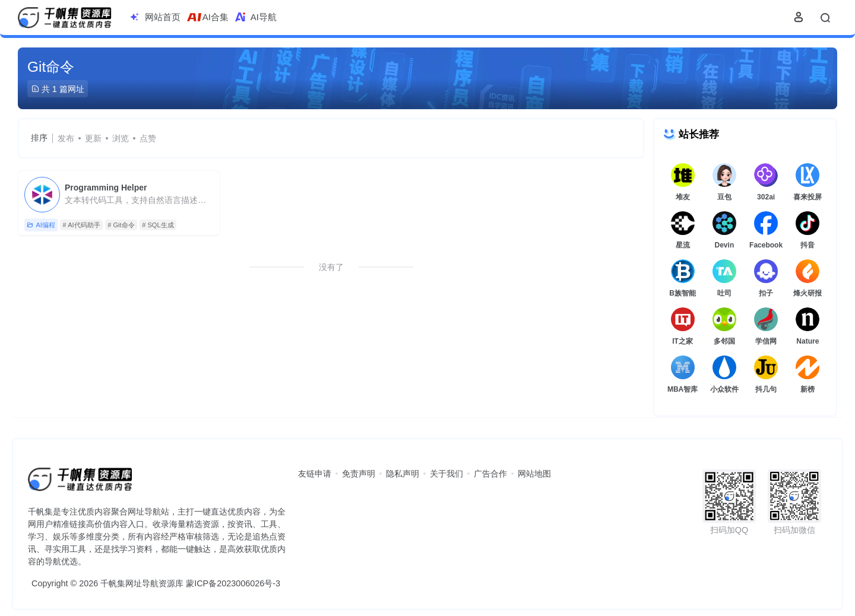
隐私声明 (403, 474)
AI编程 (41, 225)
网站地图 (534, 474)
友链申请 (315, 474)
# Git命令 (121, 225)
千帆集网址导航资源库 (142, 583)
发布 (66, 138)
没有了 (331, 267)
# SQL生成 (158, 225)
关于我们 (446, 474)
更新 (93, 138)
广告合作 (490, 474)
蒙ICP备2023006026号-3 (233, 583)
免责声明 (359, 474)
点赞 (148, 138)
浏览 (121, 138)
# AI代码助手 (82, 225)
